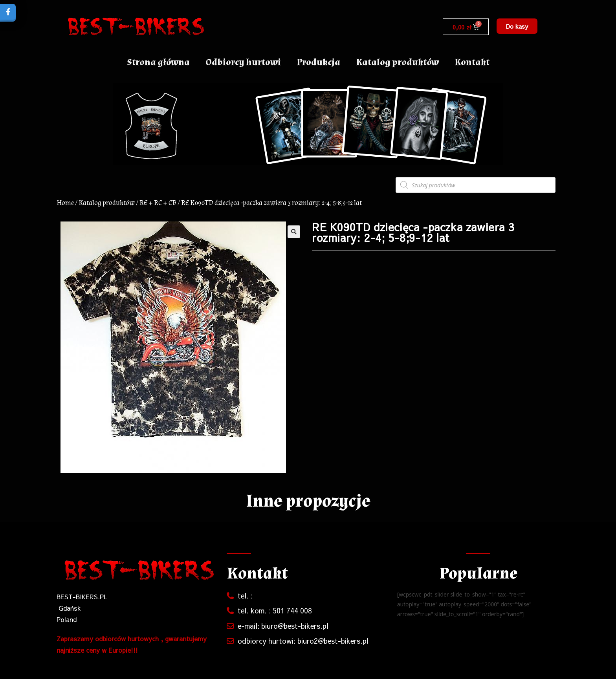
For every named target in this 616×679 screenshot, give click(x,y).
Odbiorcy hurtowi (243, 62)
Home (65, 203)
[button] (517, 26)
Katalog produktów (397, 62)
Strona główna (158, 62)
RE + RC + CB (158, 203)
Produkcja (318, 62)
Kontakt (472, 62)
